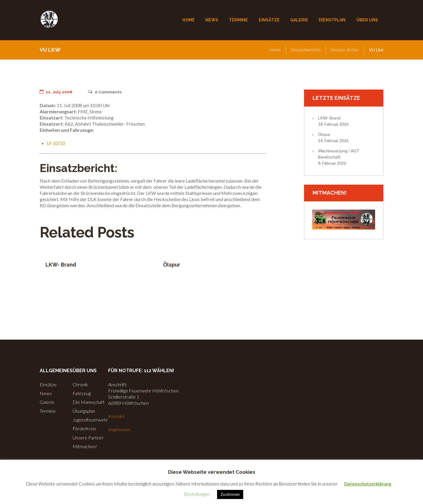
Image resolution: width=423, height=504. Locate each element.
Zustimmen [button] (230, 494)
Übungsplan (84, 411)
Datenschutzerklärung (368, 484)
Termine (48, 411)
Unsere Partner (88, 438)
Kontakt (116, 416)
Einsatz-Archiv (345, 50)
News (46, 393)
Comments (105, 92)
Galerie (47, 402)
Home (274, 50)
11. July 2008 (56, 92)
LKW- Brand (61, 265)
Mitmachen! (85, 446)
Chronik (80, 384)
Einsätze (48, 384)
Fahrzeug (82, 393)
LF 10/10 (56, 143)
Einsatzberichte (305, 50)
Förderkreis (84, 428)
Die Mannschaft (89, 402)
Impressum (119, 429)
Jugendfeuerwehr (90, 420)
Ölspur (172, 265)
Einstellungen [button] (197, 494)
